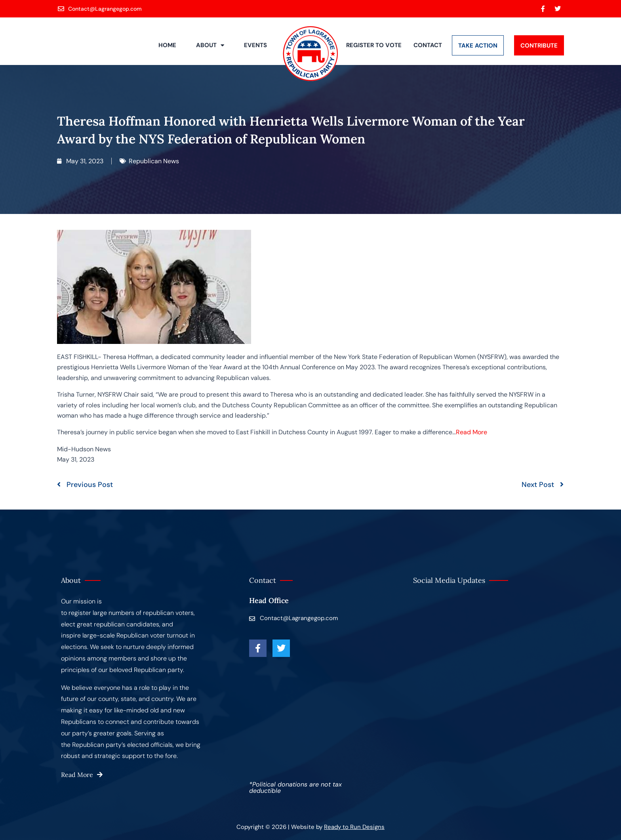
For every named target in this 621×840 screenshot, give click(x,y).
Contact (428, 45)
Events (255, 45)
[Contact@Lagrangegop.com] (100, 9)
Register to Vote (374, 45)
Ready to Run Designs (354, 827)
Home (167, 45)
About (210, 45)
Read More (471, 432)
